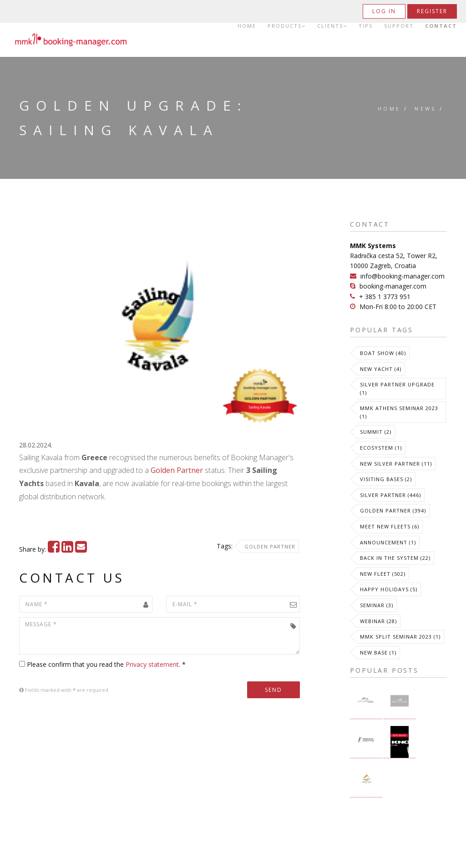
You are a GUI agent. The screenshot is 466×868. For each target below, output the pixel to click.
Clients (332, 26)
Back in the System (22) (395, 558)
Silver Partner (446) (390, 495)
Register (432, 11)
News (425, 109)
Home (247, 26)
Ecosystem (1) (381, 448)
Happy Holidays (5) (389, 589)
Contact (441, 26)
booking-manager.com (393, 286)
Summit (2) (376, 432)
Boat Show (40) (383, 353)
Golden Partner (177, 470)
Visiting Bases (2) (386, 479)
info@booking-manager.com (403, 276)
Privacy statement (152, 664)
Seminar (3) (377, 605)
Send (274, 690)
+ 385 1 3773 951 (385, 297)
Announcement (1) (388, 542)
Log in (384, 11)
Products (287, 26)
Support (399, 26)
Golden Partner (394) (393, 510)
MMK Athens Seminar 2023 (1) (399, 412)
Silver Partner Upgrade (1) (397, 388)
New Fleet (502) (383, 574)
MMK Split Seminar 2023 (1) (400, 637)
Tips (366, 26)
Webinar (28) (378, 621)
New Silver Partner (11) (396, 464)
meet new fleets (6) (390, 526)
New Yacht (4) (381, 369)
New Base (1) (378, 652)
